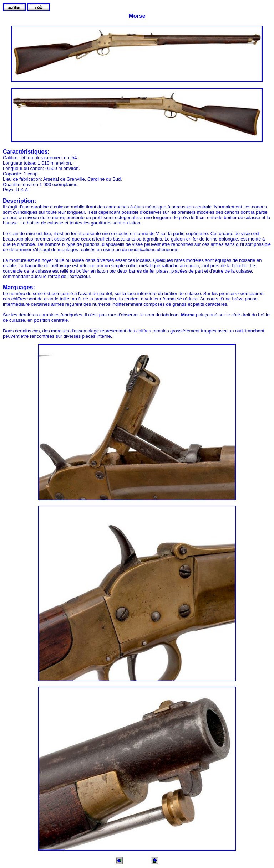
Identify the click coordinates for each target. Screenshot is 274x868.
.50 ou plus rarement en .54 (48, 158)
